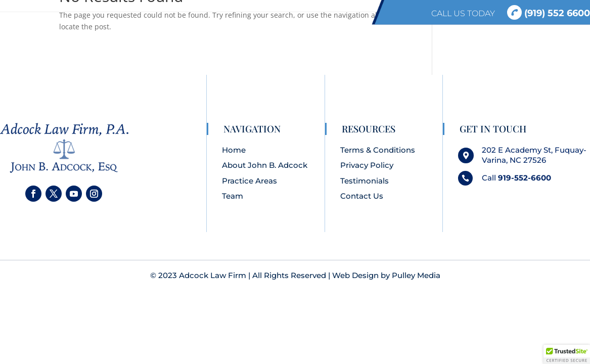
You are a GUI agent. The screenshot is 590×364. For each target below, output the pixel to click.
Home (234, 150)
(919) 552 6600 (549, 13)
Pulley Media (416, 275)
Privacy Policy (367, 165)
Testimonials (365, 181)
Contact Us (362, 196)
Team (233, 196)
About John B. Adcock (265, 165)
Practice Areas (249, 181)
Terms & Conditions (378, 150)
